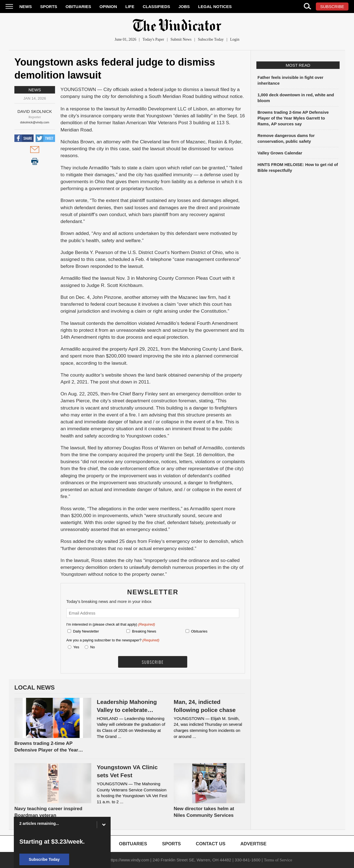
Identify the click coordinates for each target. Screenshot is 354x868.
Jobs (184, 7)
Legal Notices (215, 7)
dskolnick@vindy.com (35, 122)
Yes (75, 647)
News (26, 7)
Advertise (253, 844)
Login (235, 39)
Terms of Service (278, 860)
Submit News (181, 39)
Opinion (108, 7)
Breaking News (144, 631)
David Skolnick (35, 111)
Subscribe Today (211, 39)
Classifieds (156, 7)
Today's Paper (153, 39)
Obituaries (78, 7)
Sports (49, 7)
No (93, 647)
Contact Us (211, 844)
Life (130, 7)
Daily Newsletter (86, 631)
